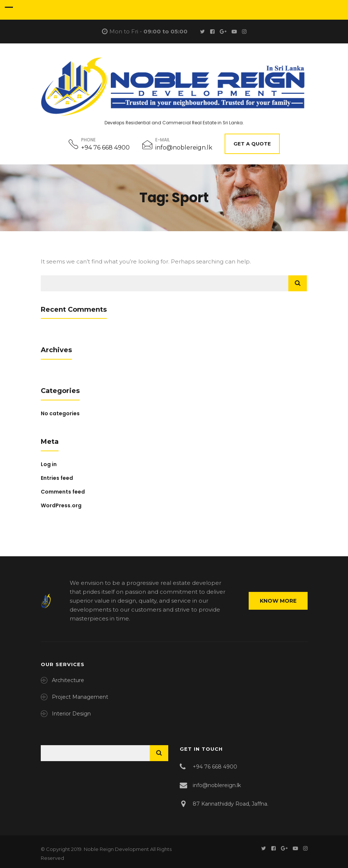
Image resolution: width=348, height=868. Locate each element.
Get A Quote (252, 144)
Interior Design (71, 714)
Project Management (80, 697)
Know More (278, 601)
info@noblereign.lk (184, 148)
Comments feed (63, 492)
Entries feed (57, 478)
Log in (49, 464)
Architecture (68, 680)
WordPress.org (61, 505)
